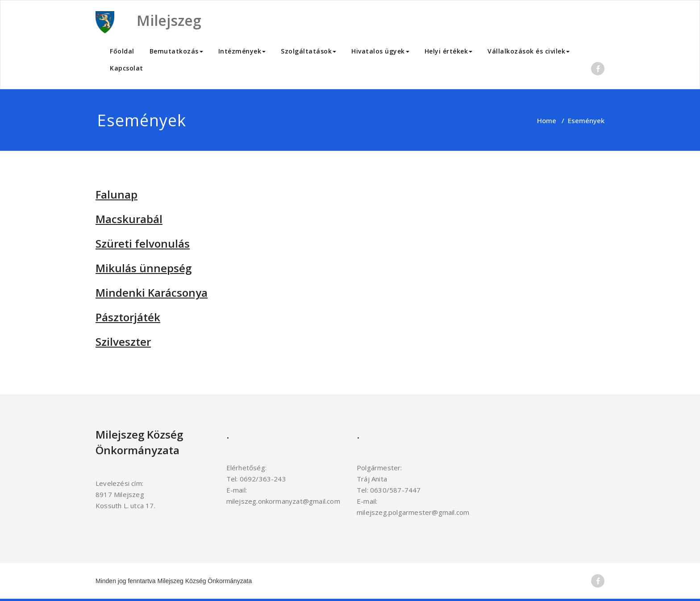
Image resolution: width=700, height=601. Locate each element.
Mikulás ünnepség (144, 268)
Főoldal (122, 51)
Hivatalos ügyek (380, 51)
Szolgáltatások (308, 51)
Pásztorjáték (128, 317)
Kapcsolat (127, 68)
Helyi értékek (449, 51)
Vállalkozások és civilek (529, 51)
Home (547, 120)
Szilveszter (123, 342)
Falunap (117, 194)
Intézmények (242, 51)
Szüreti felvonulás (143, 243)
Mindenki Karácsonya (152, 292)
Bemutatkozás (176, 51)
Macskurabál (129, 219)
